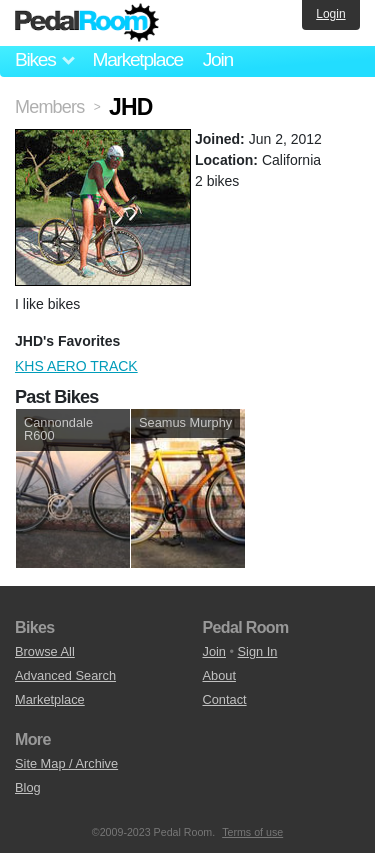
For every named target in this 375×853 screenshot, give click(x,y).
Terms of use (252, 832)
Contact (225, 699)
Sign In (258, 651)
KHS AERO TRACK (76, 366)
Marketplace (137, 59)
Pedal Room (87, 23)
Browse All (45, 651)
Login (330, 14)
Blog (28, 787)
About (219, 675)
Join (218, 59)
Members (49, 107)
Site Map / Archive (66, 763)
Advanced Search (65, 675)
